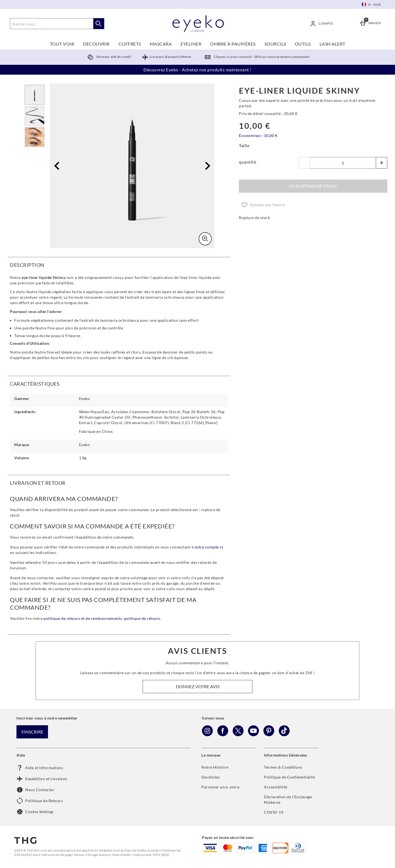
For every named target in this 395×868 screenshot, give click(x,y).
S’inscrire (32, 732)
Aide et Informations (40, 768)
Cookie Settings (35, 812)
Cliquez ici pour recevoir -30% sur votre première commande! (256, 57)
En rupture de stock (313, 186)
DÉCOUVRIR (96, 44)
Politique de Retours (40, 801)
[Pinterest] (269, 735)
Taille (244, 145)
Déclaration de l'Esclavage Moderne (288, 800)
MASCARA (161, 44)
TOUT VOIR (62, 44)
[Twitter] (238, 735)
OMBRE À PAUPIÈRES (233, 44)
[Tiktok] (284, 735)
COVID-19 (274, 812)
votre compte (207, 547)
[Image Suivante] (206, 166)
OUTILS (303, 44)
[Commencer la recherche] (99, 24)
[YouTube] (253, 735)
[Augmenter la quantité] (382, 163)
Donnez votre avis (198, 686)
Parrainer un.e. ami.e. (221, 787)
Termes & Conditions (283, 767)
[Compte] (322, 24)
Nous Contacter (35, 790)
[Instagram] (207, 735)
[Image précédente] (58, 166)
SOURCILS (275, 44)
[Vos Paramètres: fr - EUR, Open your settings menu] (371, 4)
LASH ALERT (332, 44)
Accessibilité (276, 787)
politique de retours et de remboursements (83, 618)
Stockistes (211, 777)
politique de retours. (143, 618)
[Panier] (371, 24)
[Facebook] (223, 735)
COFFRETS (130, 44)
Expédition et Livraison (42, 779)
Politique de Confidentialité (289, 777)
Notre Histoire (215, 767)
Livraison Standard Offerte (167, 57)
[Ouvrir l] (35, 95)
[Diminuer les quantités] (304, 163)
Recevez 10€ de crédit (108, 57)
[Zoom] (205, 239)
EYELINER (191, 44)
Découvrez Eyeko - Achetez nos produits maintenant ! (198, 70)
